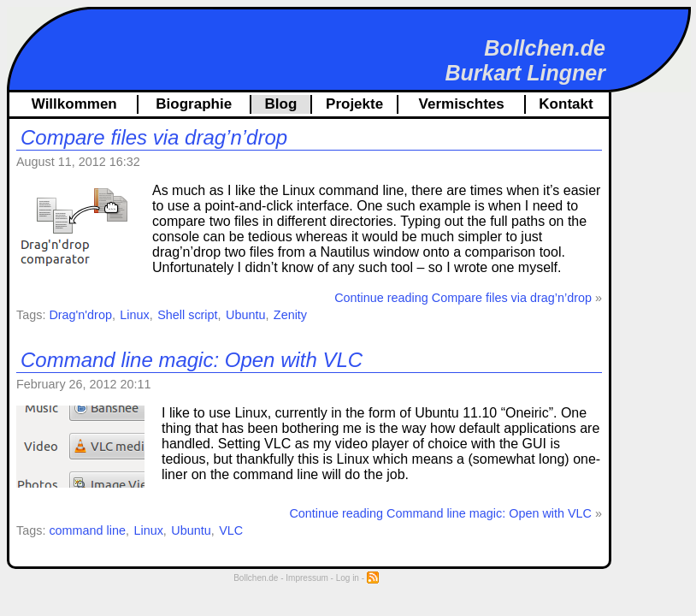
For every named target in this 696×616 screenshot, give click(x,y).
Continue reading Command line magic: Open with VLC (440, 513)
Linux (134, 315)
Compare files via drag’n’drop (154, 137)
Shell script (187, 315)
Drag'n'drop (80, 315)
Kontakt (566, 104)
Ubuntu (245, 315)
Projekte (354, 104)
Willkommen (74, 104)
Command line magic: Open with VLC (192, 360)
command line (87, 530)
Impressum (307, 578)
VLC (231, 530)
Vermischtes (462, 104)
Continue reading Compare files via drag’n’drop (463, 298)
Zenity (290, 315)
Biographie (194, 104)
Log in (348, 578)
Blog (281, 104)
